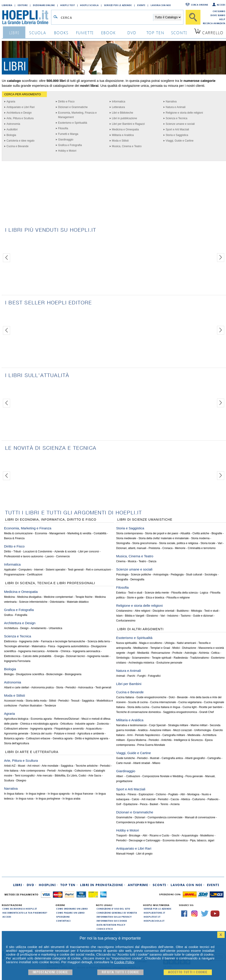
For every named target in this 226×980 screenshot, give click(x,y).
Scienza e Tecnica (177, 118)
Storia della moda (36, 701)
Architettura (11, 628)
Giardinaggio (66, 140)
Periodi (51, 771)
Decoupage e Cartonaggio (145, 840)
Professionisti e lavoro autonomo (24, 556)
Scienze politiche (141, 575)
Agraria (11, 102)
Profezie (177, 653)
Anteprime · (139, 885)
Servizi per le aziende (118, 5)
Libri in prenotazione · (103, 885)
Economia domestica (175, 840)
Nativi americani (186, 643)
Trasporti (121, 836)
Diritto (8, 552)
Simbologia (123, 658)
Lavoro (50, 556)
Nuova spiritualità (126, 643)
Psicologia (122, 575)
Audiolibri (12, 129)
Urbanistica (55, 628)
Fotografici (154, 676)
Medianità (143, 653)
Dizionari (140, 817)
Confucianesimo (126, 621)
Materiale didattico (78, 602)
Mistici (176, 648)
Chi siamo (219, 11)
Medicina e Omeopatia (125, 129)
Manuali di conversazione (200, 817)
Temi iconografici (25, 776)
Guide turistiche (125, 758)
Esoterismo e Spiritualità (73, 123)
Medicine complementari (58, 597)
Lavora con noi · (188, 885)
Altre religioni (142, 611)
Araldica (143, 730)
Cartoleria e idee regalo (21, 141)
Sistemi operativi (55, 570)
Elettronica (10, 641)
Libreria (7, 5)
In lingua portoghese (48, 799)
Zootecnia (103, 724)
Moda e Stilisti (120, 141)
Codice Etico (105, 929)
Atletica (186, 799)
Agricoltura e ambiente (91, 734)
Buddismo (183, 611)
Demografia (137, 579)
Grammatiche (124, 817)
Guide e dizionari (203, 616)
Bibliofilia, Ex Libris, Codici (70, 776)
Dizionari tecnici (76, 656)
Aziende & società (65, 552)
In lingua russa (25, 799)
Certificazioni (35, 575)
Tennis (164, 804)
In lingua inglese (36, 794)
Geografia (122, 579)
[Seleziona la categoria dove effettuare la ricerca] (168, 17)
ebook (108, 33)
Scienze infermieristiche (33, 602)
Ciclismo (161, 794)
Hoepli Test (68, 5)
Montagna (193, 794)
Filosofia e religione (178, 598)
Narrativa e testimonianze (131, 725)
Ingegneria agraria (41, 729)
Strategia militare (178, 725)
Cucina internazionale (163, 702)
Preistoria (154, 548)
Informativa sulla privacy (114, 917)
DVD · (32, 885)
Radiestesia (181, 658)
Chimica (65, 651)
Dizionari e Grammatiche (73, 107)
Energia (59, 656)
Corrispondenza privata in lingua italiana (140, 822)
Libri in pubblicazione (124, 118)
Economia (41, 533)
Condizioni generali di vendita (117, 913)
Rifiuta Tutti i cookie (120, 972)
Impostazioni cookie (50, 972)
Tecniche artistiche (87, 766)
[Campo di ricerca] (107, 17)
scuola (38, 33)
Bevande (182, 697)
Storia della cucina (138, 707)
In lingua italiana (14, 794)
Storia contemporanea (129, 533)
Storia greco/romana (145, 543)
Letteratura (118, 107)
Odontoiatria (57, 602)
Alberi (120, 776)
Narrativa (171, 102)
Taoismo (186, 616)
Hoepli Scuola (89, 5)
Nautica (121, 794)
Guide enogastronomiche (151, 697)
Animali (121, 676)
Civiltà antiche (201, 533)
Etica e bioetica (155, 598)
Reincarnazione (161, 653)
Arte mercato (45, 776)
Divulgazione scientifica (30, 674)
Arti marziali (149, 799)
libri (14, 33)
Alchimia (204, 653)
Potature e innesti (64, 734)
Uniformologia (202, 730)
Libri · (19, 885)
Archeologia (65, 771)
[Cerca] (193, 17)
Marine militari (199, 725)
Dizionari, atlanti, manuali (131, 548)
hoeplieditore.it (154, 913)
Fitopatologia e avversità (69, 729)
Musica (132, 561)
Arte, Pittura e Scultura (20, 118)
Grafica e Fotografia (70, 145)
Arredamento (38, 628)
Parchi (131, 676)
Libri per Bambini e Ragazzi (128, 124)
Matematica (39, 646)
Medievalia (194, 735)
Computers (25, 570)
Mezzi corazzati (183, 730)
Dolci (172, 697)
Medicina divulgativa (29, 597)
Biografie (217, 533)
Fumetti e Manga (68, 134)
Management (57, 533)
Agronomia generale (16, 734)
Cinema (121, 561)
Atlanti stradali (141, 763)
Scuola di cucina (138, 702)
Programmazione (14, 575)
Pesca (144, 804)
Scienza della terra (99, 641)
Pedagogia (177, 575)
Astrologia (190, 653)
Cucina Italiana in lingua (166, 707)
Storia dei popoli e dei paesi (162, 533)
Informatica (118, 102)
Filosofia (63, 128)
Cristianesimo (124, 611)
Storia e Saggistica (177, 135)
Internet (39, 570)
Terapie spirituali (162, 658)
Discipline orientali (164, 611)
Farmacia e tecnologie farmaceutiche (63, 641)
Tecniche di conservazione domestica (138, 712)
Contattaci (63, 921)
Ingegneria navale (98, 656)
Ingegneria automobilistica (73, 646)
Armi (130, 735)
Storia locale (208, 543)
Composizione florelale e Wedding (163, 776)
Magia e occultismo (151, 643)
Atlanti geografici (195, 758)
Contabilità (100, 533)
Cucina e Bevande (17, 146)
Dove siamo (218, 15)
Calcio (135, 799)
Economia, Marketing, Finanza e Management (77, 115)
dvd (132, 33)
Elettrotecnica (12, 656)
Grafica (8, 615)
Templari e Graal (160, 648)
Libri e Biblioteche (123, 113)
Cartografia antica (172, 758)
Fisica (51, 646)
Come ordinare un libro (72, 909)
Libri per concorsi (89, 552)
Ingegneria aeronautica (86, 651)
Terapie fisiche (84, 597)
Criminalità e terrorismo (202, 548)
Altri (183, 794)
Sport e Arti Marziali (177, 129)
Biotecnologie (54, 674)
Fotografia (21, 615)
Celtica (215, 653)
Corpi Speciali (157, 725)
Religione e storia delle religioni (184, 113)
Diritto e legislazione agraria (91, 738)
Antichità (166, 740)
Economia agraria (41, 719)
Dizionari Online (44, 5)
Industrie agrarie (85, 724)
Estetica (121, 593)
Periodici (71, 687)
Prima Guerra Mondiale (151, 745)
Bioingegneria (73, 674)
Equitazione (131, 804)
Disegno (21, 781)
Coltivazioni (133, 776)
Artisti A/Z (10, 766)
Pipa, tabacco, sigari (202, 840)
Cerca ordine (200, 5)
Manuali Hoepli (125, 854)
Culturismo (199, 799)
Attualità (185, 533)
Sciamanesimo (141, 658)
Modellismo (207, 836)
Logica (204, 593)
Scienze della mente (157, 593)
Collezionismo (83, 771)
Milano (156, 763)
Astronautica (86, 687)
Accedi (221, 5)
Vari (220, 543)
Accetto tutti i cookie (188, 972)
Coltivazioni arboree (16, 729)
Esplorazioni (146, 794)
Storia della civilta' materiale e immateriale (164, 538)
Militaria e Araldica (123, 135)
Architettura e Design (19, 113)
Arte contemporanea (33, 771)
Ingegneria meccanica (31, 651)
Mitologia (196, 611)
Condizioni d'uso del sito (113, 909)
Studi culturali (194, 575)
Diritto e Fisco (66, 102)
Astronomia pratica (42, 687)
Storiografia (123, 543)
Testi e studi (135, 593)
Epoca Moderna (137, 740)
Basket (154, 804)
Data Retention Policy (111, 925)
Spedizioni (63, 917)
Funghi (142, 676)
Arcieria (175, 804)
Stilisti (52, 701)
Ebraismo (152, 616)
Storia (60, 687)
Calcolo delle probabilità (37, 656)
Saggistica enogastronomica (180, 712)
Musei (22, 766)
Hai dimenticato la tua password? (25, 913)
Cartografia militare (174, 735)
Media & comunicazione (18, 533)
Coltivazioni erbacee (38, 738)
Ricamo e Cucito (159, 836)
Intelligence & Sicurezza (188, 740)
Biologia (11, 135)
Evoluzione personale (169, 663)
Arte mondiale (50, 766)
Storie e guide (135, 598)
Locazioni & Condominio (38, 552)
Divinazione (189, 648)
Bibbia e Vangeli (135, 616)
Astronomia (13, 124)
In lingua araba (71, 799)
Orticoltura (66, 724)
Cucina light (190, 707)
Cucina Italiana (125, 697)
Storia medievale (126, 538)
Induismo (173, 616)
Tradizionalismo (200, 658)
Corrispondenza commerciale (165, 817)
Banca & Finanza (14, 538)
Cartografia (214, 758)
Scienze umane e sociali (180, 124)
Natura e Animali (176, 107)
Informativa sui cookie (112, 921)
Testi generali (76, 570)
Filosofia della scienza (184, 593)
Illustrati (155, 758)
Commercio (63, 556)
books (61, 33)
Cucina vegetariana (190, 702)
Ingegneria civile (29, 641)
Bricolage (135, 836)
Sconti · (161, 885)
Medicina (9, 597)
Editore (23, 5)
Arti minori (33, 766)
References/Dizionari (66, 719)
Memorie (180, 548)
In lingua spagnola (59, 794)
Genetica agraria (63, 738)
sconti (179, 33)
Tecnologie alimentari (17, 646)
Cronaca (167, 548)
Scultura (9, 781)
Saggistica (88, 701)
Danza (153, 561)
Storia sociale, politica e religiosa (178, 543)
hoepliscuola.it (154, 921)
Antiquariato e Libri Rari (21, 107)
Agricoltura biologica (16, 719)
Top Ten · (69, 885)
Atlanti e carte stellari (16, 687)
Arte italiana (11, 771)
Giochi (176, 836)
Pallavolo (213, 799)
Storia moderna (200, 538)
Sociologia (211, 575)
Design (24, 628)
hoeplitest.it (152, 917)
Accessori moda (14, 701)
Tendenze (50, 706)
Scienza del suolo (41, 734)
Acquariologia (190, 836)
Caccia (175, 799)
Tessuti (75, 701)
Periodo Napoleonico (147, 735)
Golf (119, 804)
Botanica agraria (14, 738)
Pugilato (173, 794)
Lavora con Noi (161, 5)
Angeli (131, 653)
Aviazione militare (160, 730)
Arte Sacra (95, 776)
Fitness (132, 794)
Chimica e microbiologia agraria (39, 724)
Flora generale (194, 776)
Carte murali (123, 763)
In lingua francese (83, 794)
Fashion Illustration (31, 706)
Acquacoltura (94, 729)
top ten (155, 33)
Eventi (141, 5)
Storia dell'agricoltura (17, 743)
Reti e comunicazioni (98, 570)
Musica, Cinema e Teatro (127, 146)
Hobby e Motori (67, 151)
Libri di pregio (144, 854)
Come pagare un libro (71, 913)
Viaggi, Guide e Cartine (180, 141)
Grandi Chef (207, 712)
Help (222, 19)
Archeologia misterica (141, 663)
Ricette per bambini (211, 707)
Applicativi (10, 570)
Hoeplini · (48, 885)
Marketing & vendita (79, 533)
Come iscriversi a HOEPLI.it (20, 909)
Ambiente (53, 651)
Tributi (17, 552)
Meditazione (141, 648)
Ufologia (169, 643)
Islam (119, 616)
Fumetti (85, 33)
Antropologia (161, 575)
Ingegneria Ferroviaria (17, 661)
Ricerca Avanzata (214, 23)
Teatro (142, 561)
